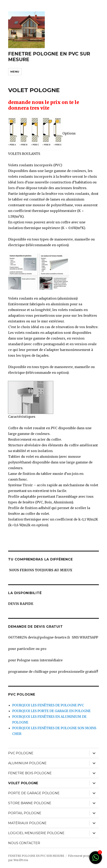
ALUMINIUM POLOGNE (27, 763)
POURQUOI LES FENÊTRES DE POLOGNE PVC (48, 705)
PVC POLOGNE (21, 753)
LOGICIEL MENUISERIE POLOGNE (36, 833)
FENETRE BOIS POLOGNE (30, 773)
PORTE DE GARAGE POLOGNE (34, 793)
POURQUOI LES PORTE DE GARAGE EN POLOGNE (51, 711)
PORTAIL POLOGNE (25, 813)
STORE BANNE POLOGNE (30, 803)
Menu (15, 72)
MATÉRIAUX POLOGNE (27, 823)
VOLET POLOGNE (23, 783)
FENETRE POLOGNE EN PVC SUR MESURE (36, 856)
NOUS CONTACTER (24, 843)
